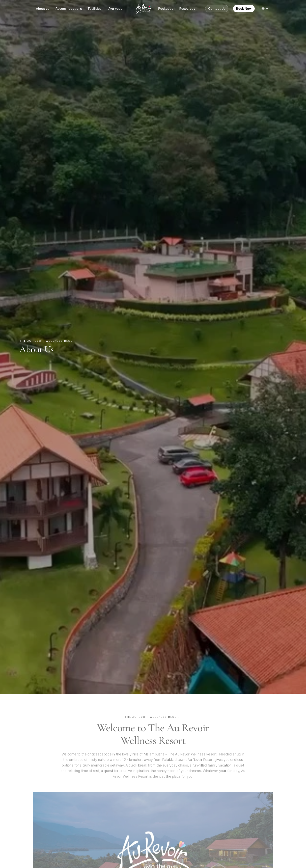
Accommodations (69, 9)
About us (43, 9)
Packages (166, 9)
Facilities (95, 9)
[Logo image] (144, 9)
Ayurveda (115, 9)
